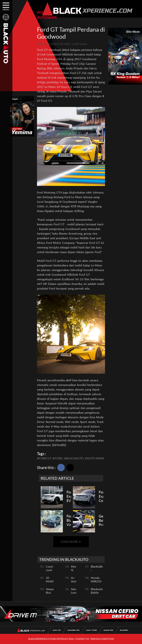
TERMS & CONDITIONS (102, 639)
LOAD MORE (71, 542)
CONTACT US (82, 639)
